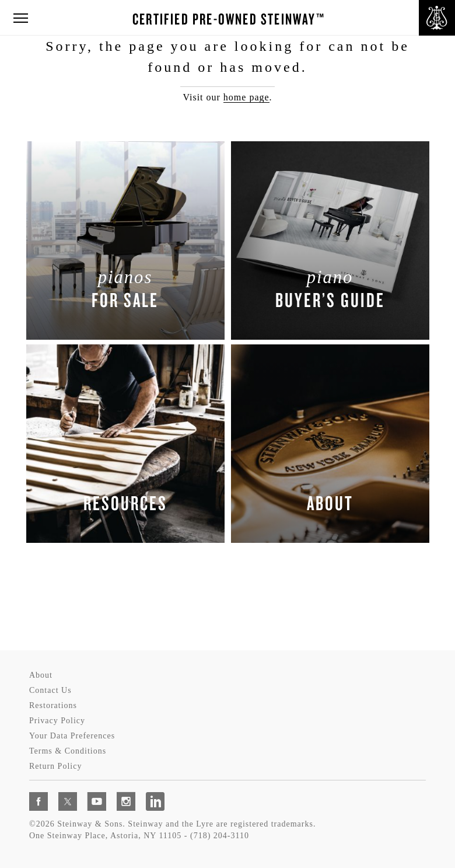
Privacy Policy (57, 721)
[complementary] (370, 804)
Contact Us (50, 690)
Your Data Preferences (72, 736)
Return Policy (55, 766)
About (41, 675)
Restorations (53, 705)
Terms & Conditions (68, 751)
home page (246, 97)
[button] (20, 18)
